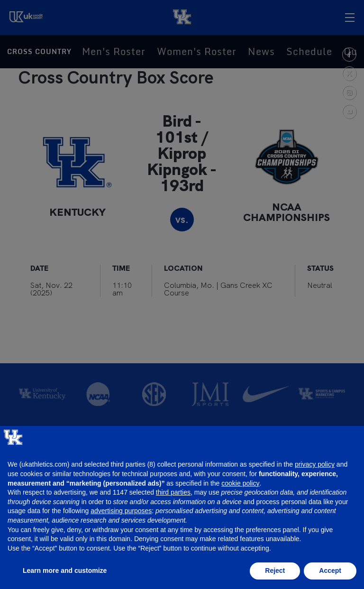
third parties (173, 492)
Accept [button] (330, 571)
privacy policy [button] (315, 464)
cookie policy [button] (240, 483)
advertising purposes (121, 511)
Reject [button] (275, 571)
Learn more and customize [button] (65, 571)
